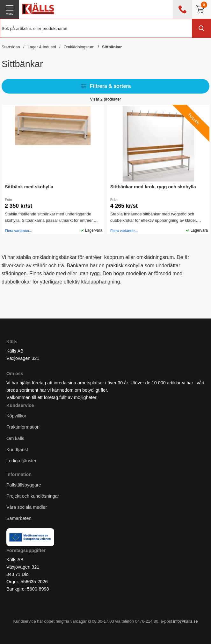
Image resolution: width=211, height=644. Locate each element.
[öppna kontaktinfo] (182, 9)
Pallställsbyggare (24, 485)
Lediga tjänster (21, 461)
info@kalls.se (185, 621)
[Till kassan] (201, 9)
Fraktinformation (23, 427)
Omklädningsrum (79, 47)
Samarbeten (19, 519)
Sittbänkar (112, 47)
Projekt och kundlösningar (33, 496)
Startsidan (11, 47)
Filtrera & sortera (106, 86)
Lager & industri (42, 47)
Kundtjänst (17, 450)
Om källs (15, 438)
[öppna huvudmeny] (10, 9)
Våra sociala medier (27, 507)
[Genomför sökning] (201, 28)
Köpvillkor (16, 416)
